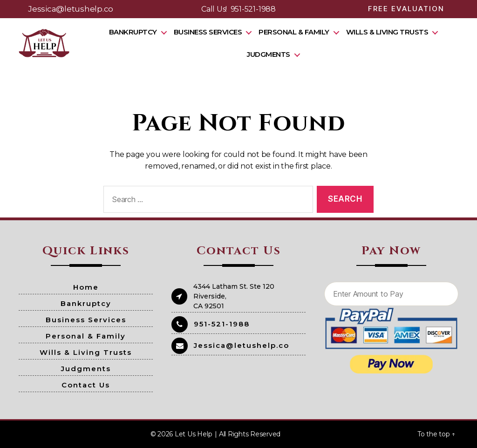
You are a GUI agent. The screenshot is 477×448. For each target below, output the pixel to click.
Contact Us (86, 385)
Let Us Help (193, 434)
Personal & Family (298, 32)
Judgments (272, 54)
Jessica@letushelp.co (71, 9)
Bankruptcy (136, 32)
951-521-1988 (253, 9)
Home (86, 287)
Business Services (211, 32)
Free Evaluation (406, 9)
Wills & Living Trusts (391, 32)
